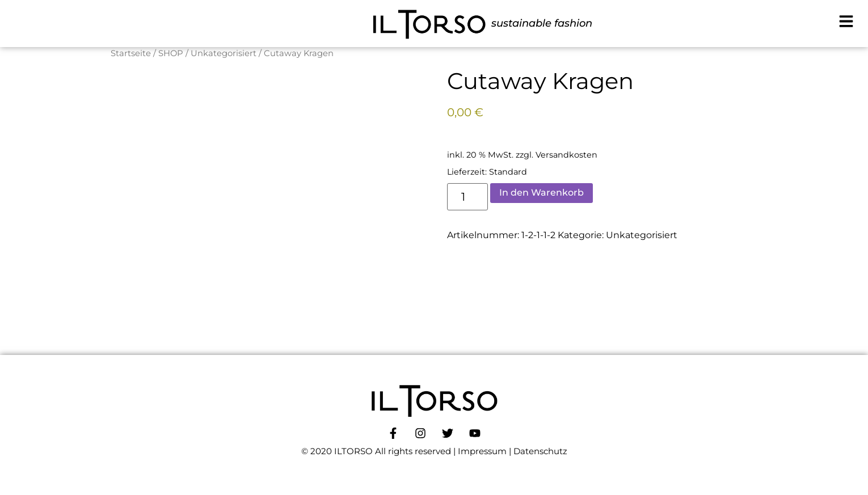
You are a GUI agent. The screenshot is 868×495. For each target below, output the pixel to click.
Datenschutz (540, 451)
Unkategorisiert (224, 53)
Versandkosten (566, 155)
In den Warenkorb (542, 192)
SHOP (171, 53)
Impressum (482, 451)
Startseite (131, 53)
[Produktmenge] (468, 197)
